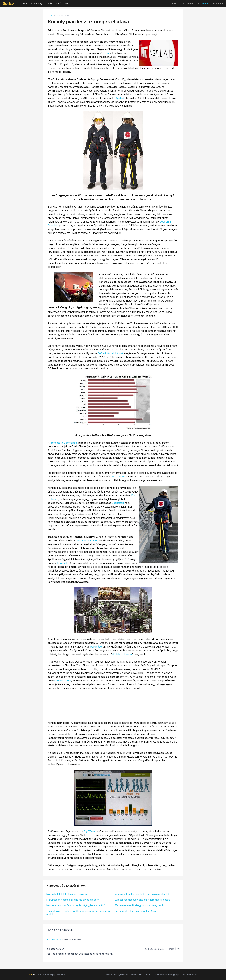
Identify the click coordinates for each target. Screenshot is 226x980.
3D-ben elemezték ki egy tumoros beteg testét (139, 905)
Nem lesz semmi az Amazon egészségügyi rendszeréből (76, 905)
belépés (206, 3)
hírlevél (190, 3)
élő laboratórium (122, 654)
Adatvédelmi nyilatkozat (117, 975)
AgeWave (89, 831)
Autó (59, 3)
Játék (49, 3)
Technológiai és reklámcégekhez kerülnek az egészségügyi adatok (78, 913)
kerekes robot (63, 680)
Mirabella (63, 563)
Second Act (118, 477)
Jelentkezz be (54, 939)
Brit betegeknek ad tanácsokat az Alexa (136, 911)
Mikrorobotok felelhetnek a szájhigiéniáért (68, 894)
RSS (182, 3)
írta (107, 53)
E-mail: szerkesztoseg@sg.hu (167, 975)
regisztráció (218, 3)
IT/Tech (23, 3)
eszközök (118, 503)
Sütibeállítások (190, 975)
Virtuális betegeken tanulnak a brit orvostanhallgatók (142, 894)
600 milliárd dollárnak (110, 353)
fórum (174, 3)
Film (67, 3)
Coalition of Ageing (87, 540)
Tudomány (36, 3)
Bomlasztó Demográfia (64, 443)
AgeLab (120, 98)
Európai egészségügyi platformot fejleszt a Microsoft (142, 900)
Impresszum (136, 975)
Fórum (147, 975)
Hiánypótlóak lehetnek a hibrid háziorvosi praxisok (73, 900)
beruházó (96, 647)
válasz (171, 949)
